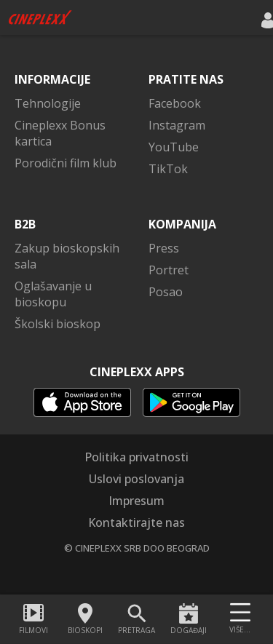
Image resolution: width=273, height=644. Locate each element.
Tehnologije (48, 103)
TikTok (168, 169)
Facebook (175, 103)
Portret (169, 270)
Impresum (136, 501)
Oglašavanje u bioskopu (53, 294)
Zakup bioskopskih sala (67, 256)
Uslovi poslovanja (136, 479)
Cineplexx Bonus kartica (60, 133)
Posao (166, 292)
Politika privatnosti (136, 457)
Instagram (177, 125)
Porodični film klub (66, 163)
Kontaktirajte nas (136, 522)
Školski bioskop (58, 324)
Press (164, 248)
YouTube (174, 147)
